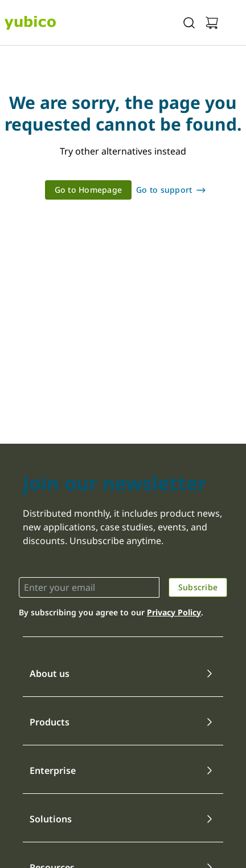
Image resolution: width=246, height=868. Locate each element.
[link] (89, 190)
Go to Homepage (89, 190)
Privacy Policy (174, 612)
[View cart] (212, 23)
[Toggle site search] (189, 23)
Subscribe (198, 587)
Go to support (164, 190)
